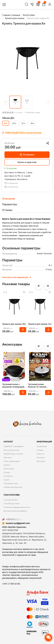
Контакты (41, 458)
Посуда (7, 472)
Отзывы (40, 450)
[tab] (27, 199)
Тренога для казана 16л (14, 324)
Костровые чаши (11, 483)
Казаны (7, 465)
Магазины (41, 461)
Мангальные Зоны (11, 450)
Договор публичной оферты (15, 511)
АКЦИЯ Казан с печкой (13, 454)
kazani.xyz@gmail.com (16, 523)
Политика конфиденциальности (17, 507)
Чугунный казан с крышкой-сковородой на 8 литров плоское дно (13, 386)
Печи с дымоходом (12, 461)
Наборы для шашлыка (13, 487)
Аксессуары (9, 469)
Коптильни (8, 476)
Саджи (6, 480)
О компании (42, 446)
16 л (32, 123)
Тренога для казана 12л (40, 324)
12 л (23, 123)
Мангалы (7, 458)
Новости (40, 454)
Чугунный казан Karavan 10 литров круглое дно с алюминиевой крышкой (40, 386)
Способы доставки (12, 504)
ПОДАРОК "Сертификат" (14, 446)
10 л (14, 123)
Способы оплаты (11, 500)
